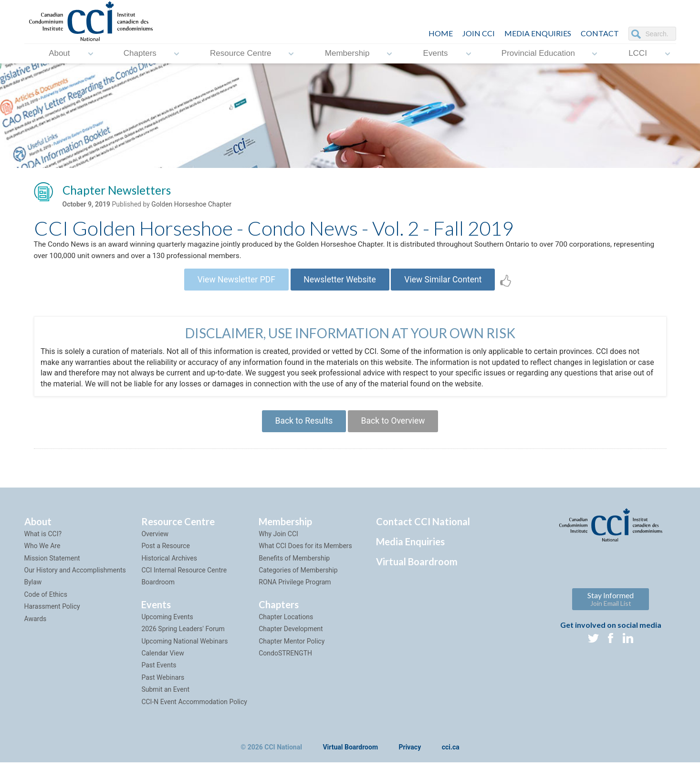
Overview (155, 540)
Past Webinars (163, 684)
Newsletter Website (340, 283)
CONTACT (600, 33)
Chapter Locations (286, 623)
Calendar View (162, 659)
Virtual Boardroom (417, 568)
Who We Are (42, 552)
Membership (347, 54)
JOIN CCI (479, 33)
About (59, 54)
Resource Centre (241, 54)
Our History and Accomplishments (75, 576)
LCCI (638, 54)
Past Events (159, 672)
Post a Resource (165, 552)
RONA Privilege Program (295, 589)
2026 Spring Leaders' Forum (183, 635)
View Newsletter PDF (232, 283)
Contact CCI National (423, 528)
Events (436, 54)
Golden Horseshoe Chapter (191, 206)
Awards (36, 625)
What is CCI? (43, 540)
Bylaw (33, 589)
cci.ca (451, 754)
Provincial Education (538, 54)
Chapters (140, 54)
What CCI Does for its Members (305, 552)
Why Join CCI (278, 540)
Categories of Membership (298, 576)
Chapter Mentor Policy (292, 647)
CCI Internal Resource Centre (184, 576)
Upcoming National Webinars (184, 647)
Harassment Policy (52, 613)
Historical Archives (169, 564)
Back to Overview (395, 426)
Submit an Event (165, 696)
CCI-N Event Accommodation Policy (194, 708)
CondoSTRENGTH (285, 659)
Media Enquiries (538, 33)
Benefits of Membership (294, 564)
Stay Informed (611, 605)
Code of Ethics (46, 601)
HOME (441, 33)
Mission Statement (52, 564)
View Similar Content (447, 283)
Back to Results (302, 426)
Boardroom (158, 589)
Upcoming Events (167, 623)
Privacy (410, 754)
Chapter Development (291, 635)
